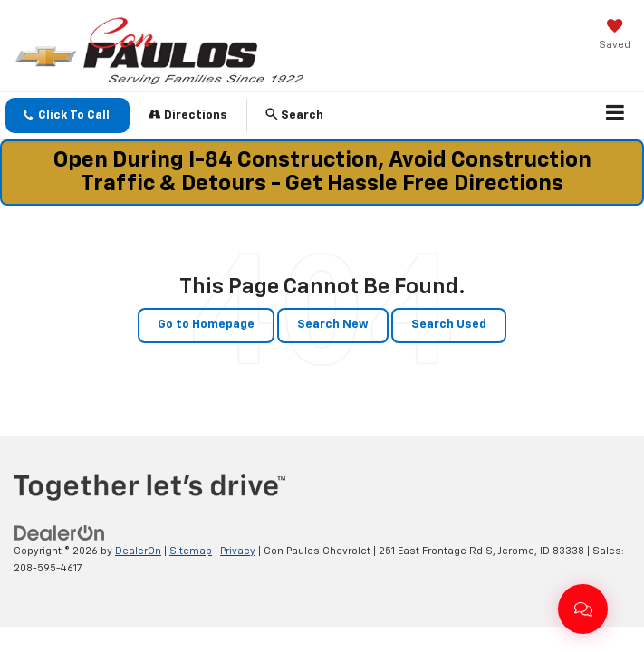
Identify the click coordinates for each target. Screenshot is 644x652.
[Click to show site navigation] (615, 116)
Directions (188, 115)
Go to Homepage (206, 325)
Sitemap (191, 551)
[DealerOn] (60, 533)
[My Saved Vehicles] (615, 36)
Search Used (449, 325)
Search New (333, 325)
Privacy (238, 551)
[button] (67, 115)
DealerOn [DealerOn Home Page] (138, 551)
